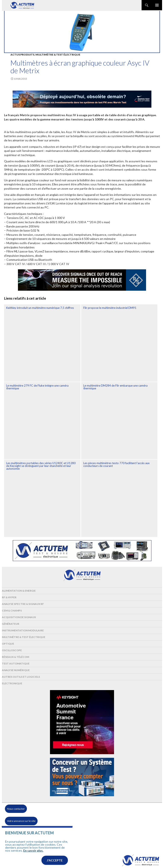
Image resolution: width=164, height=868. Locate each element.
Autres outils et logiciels (21, 677)
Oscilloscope (12, 650)
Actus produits (22, 55)
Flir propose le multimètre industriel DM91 (110, 308)
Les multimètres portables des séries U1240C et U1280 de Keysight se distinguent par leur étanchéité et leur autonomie (41, 466)
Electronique (12, 683)
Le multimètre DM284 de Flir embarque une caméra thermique (115, 387)
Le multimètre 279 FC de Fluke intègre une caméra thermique (37, 387)
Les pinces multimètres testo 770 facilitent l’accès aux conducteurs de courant (116, 464)
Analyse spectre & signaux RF (23, 604)
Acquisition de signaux (19, 617)
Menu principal (157, 5)
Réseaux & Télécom (15, 657)
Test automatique (16, 663)
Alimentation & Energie (19, 591)
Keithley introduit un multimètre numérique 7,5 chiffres (40, 308)
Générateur (11, 624)
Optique (8, 644)
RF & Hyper (9, 597)
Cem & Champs (12, 611)
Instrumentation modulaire (23, 630)
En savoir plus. (33, 857)
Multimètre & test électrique (58, 55)
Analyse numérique (16, 670)
